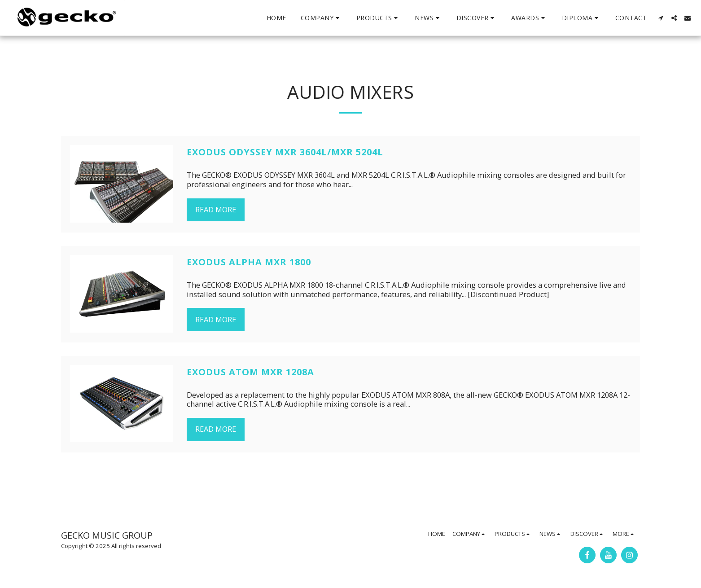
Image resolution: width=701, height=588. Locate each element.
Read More (216, 209)
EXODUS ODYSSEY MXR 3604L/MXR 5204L (285, 152)
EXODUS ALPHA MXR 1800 (249, 262)
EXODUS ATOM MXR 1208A (250, 372)
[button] (321, 18)
